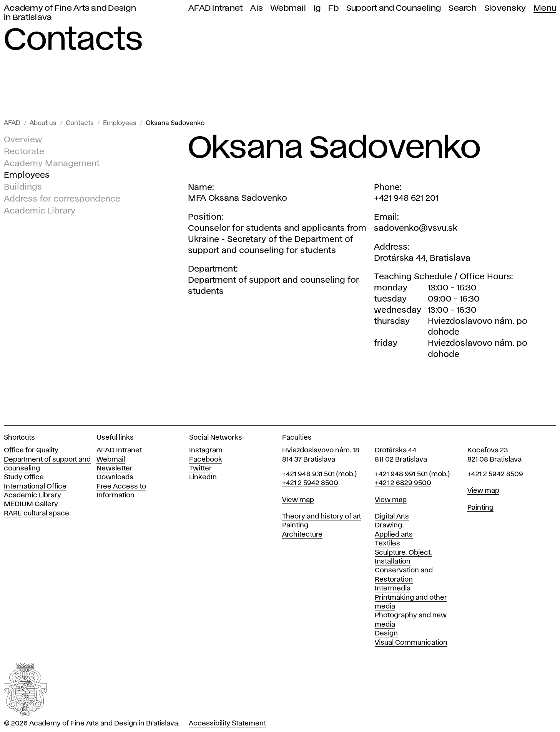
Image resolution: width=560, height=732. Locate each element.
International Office (35, 487)
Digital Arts (392, 517)
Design (386, 634)
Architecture (302, 535)
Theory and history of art (322, 517)
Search (463, 8)
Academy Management (52, 164)
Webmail (288, 8)
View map (298, 500)
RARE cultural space (37, 514)
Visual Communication (411, 643)
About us (43, 123)
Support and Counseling (394, 8)
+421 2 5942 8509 (495, 474)
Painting (295, 525)
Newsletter (115, 469)
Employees (120, 123)
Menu (545, 8)
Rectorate (24, 152)
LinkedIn (203, 477)
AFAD (12, 123)
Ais (257, 8)
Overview (23, 140)
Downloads (115, 477)
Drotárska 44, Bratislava (422, 258)
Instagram (206, 450)
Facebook (206, 460)
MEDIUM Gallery (31, 504)
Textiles (387, 544)
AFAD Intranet (215, 8)
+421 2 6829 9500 (403, 483)
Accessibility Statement (227, 724)
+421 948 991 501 (401, 474)
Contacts (80, 123)
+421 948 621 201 (406, 198)
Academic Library (40, 211)
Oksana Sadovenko (175, 123)
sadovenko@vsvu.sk (416, 228)
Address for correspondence (62, 199)
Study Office (24, 477)
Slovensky (505, 8)
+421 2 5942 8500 (310, 483)
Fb (333, 8)
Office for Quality (31, 450)
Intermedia (393, 589)
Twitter (200, 469)
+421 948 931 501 (308, 474)
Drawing (388, 525)
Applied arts (394, 535)
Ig (317, 8)
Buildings (23, 187)
